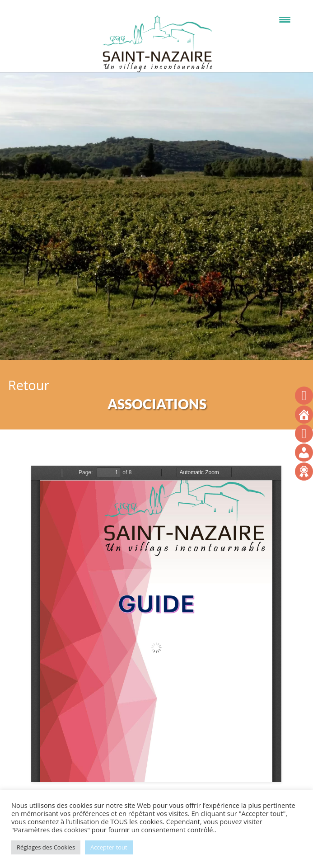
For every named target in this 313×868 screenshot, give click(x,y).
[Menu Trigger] (285, 19)
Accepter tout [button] (109, 847)
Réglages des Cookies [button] (46, 847)
